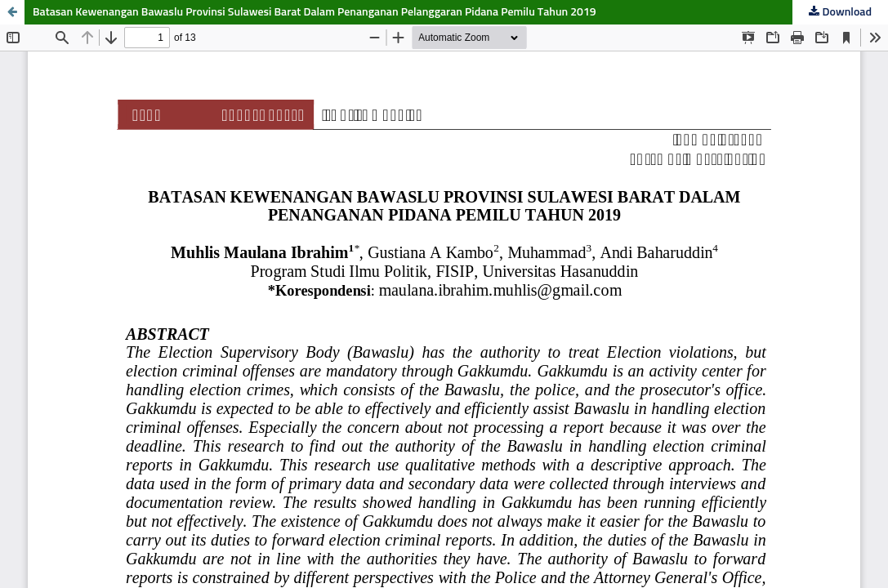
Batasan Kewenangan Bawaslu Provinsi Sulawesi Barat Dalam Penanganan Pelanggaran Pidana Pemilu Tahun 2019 (315, 12)
